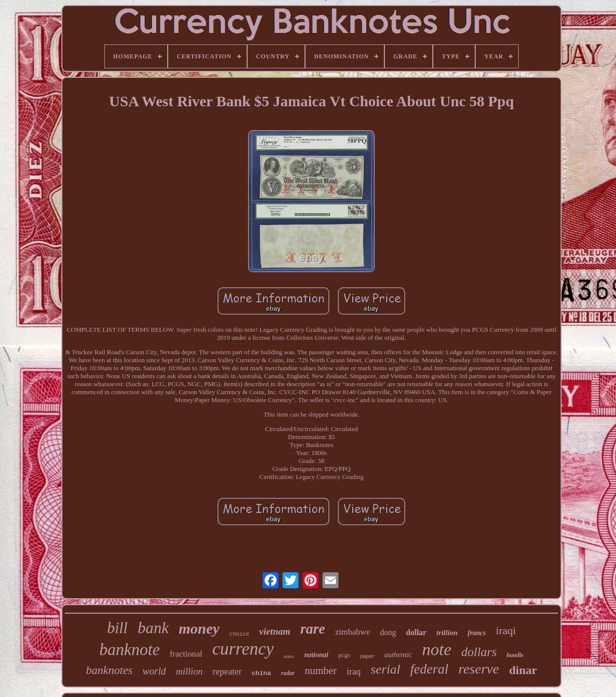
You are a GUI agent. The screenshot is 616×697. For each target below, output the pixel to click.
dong (388, 632)
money (199, 628)
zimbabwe (352, 632)
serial (386, 669)
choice (240, 634)
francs (477, 633)
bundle (515, 655)
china (261, 673)
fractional (186, 654)
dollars (479, 652)
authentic (398, 655)
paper (367, 656)
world (154, 671)
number (320, 671)
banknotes (109, 670)
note (437, 649)
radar (288, 673)
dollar (416, 632)
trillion (447, 633)
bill (117, 628)
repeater (227, 672)
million (189, 671)
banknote (130, 650)
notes (289, 656)
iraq (354, 672)
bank (153, 628)
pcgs (344, 655)
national (316, 655)
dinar (523, 670)
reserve (478, 669)
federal (429, 669)
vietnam (275, 631)
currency (243, 649)
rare (312, 629)
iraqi (506, 630)
